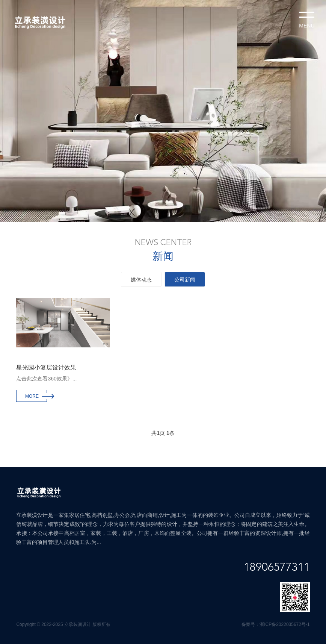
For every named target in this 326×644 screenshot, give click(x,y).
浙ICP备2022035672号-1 (284, 624)
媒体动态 (141, 280)
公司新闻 (185, 280)
